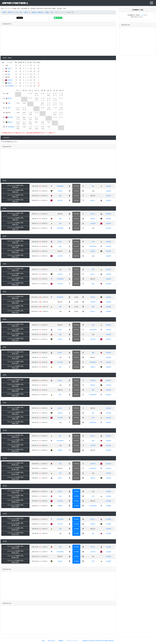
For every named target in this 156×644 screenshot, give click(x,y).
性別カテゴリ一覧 (13, 12)
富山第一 (10, 68)
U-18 (52, 12)
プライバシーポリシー (73, 641)
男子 (21, 12)
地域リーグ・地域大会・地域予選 (33, 12)
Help (43, 641)
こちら (143, 15)
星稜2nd (10, 83)
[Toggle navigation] (151, 3)
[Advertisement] (58, 40)
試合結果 (108, 186)
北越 (9, 71)
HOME (4, 12)
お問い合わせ (51, 641)
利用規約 (61, 641)
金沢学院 (10, 80)
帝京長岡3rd (11, 86)
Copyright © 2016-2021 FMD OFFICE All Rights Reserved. (98, 641)
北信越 (47, 12)
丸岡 (9, 74)
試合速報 (108, 297)
